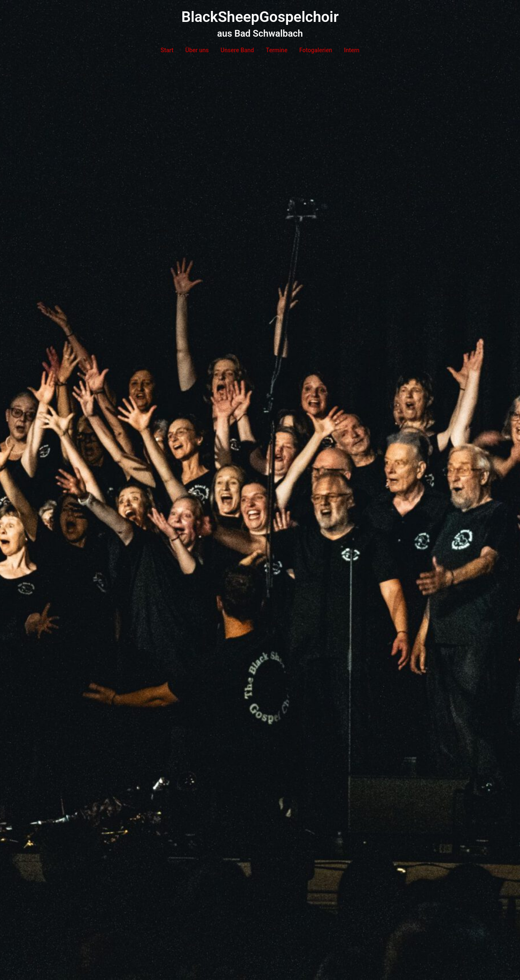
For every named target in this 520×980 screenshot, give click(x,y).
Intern (352, 50)
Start (167, 50)
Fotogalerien (316, 50)
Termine (276, 50)
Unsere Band (237, 50)
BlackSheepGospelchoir (260, 17)
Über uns (197, 50)
